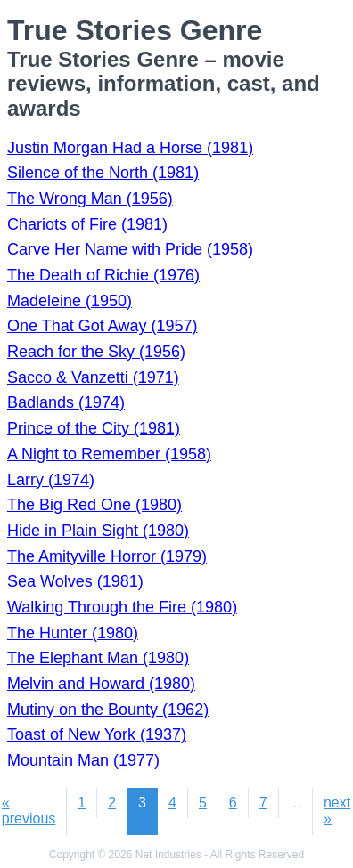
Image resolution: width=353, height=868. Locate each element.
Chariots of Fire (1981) (87, 224)
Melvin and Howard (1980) (101, 684)
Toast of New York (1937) (97, 734)
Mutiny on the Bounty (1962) (108, 710)
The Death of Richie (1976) (103, 275)
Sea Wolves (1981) (75, 581)
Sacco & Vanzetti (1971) (93, 377)
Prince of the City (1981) (94, 428)
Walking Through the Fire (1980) (122, 607)
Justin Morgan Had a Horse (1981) (130, 148)
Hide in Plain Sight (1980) (98, 531)
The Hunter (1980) (73, 633)
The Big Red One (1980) (94, 505)
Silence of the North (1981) (103, 173)
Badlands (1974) (66, 402)
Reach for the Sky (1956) (96, 352)
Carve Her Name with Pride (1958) (130, 249)
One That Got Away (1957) (102, 326)
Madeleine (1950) (70, 301)
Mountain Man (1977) (83, 760)
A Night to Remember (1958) (109, 454)
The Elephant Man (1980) (98, 658)
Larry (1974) (51, 480)
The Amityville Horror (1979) (107, 556)
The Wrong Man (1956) (90, 199)
